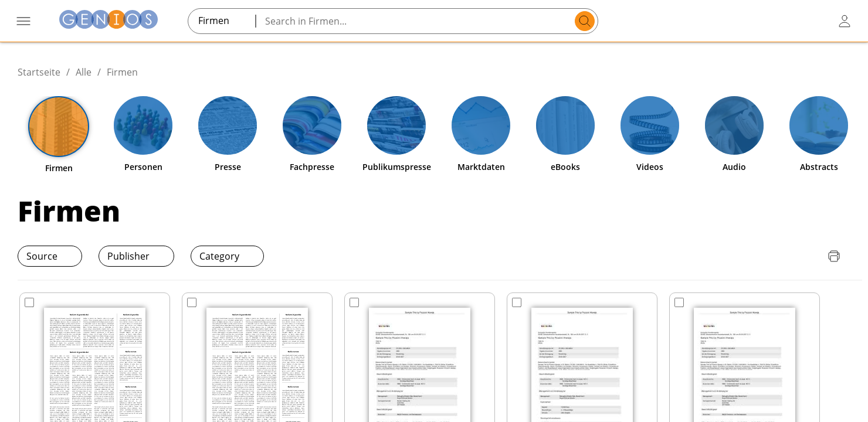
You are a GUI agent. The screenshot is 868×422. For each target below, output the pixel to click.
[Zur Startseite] (108, 21)
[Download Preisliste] (787, 256)
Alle (84, 72)
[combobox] (222, 21)
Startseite (39, 72)
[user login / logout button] (845, 21)
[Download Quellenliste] (811, 256)
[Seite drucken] (834, 256)
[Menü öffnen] (23, 21)
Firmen (122, 72)
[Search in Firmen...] (417, 21)
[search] (585, 21)
